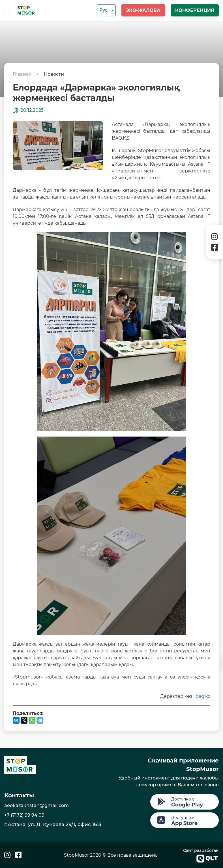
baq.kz (203, 696)
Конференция (195, 10)
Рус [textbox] (103, 10)
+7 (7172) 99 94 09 (24, 815)
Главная (23, 74)
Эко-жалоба (143, 10)
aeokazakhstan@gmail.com (37, 805)
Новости (54, 74)
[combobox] (106, 10)
